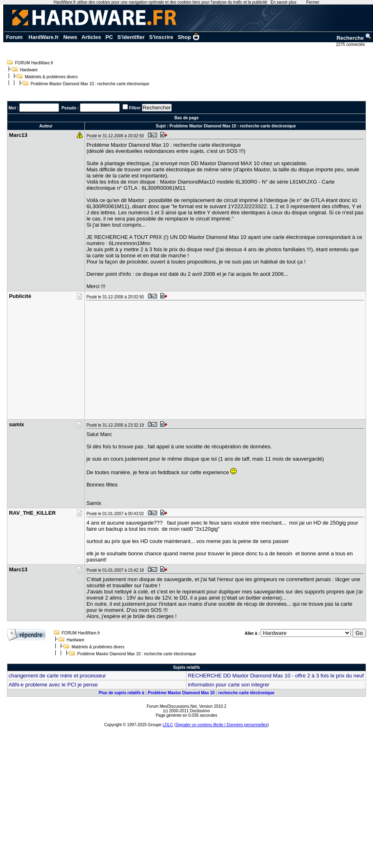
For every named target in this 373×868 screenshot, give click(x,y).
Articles (91, 37)
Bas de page (187, 118)
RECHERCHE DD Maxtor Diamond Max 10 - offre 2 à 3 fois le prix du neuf (276, 676)
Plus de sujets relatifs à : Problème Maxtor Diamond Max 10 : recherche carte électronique (186, 693)
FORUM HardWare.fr (34, 63)
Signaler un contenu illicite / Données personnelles (221, 725)
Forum (14, 37)
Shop (189, 37)
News (70, 37)
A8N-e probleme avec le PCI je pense (53, 685)
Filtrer (135, 108)
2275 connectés (351, 44)
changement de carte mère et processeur (57, 676)
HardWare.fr (44, 37)
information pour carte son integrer (229, 685)
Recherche (354, 38)
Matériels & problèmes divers (51, 77)
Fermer (313, 2)
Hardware (29, 70)
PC (109, 37)
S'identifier (131, 37)
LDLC (168, 725)
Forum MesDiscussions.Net (172, 706)
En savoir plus (283, 2)
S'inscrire (161, 37)
